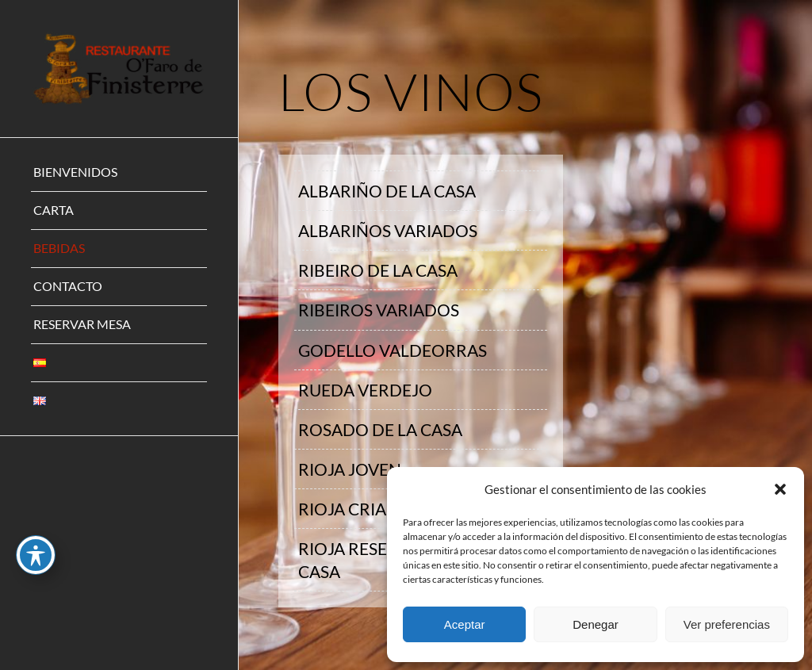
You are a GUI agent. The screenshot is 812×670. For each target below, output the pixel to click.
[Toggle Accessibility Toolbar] (36, 555)
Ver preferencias (727, 624)
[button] (780, 489)
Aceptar (465, 624)
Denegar (596, 624)
